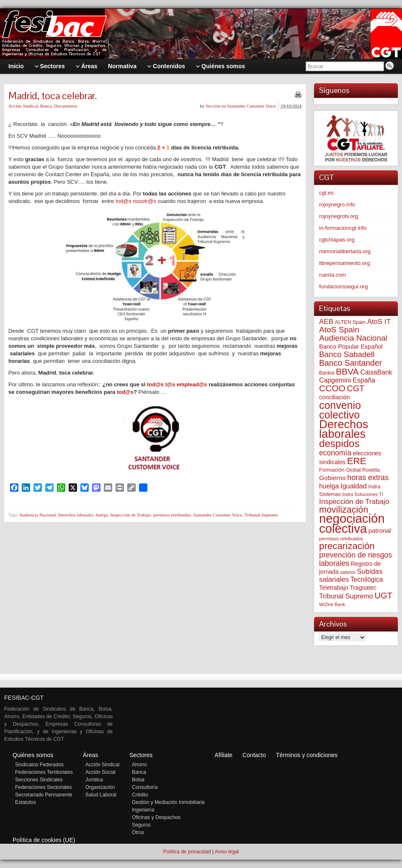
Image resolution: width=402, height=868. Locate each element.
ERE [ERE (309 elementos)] (357, 461)
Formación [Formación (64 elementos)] (332, 470)
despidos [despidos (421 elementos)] (339, 443)
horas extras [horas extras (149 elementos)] (368, 478)
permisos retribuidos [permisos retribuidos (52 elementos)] (341, 538)
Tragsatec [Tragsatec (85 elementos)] (363, 588)
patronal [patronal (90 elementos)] (380, 530)
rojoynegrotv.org (339, 216)
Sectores (141, 755)
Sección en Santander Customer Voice (241, 106)
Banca (46, 106)
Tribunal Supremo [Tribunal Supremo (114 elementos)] (346, 596)
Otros (138, 832)
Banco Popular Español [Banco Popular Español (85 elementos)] (351, 347)
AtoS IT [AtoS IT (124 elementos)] (379, 322)
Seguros (141, 825)
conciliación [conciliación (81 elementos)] (335, 397)
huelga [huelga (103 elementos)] (329, 486)
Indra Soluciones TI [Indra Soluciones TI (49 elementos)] (363, 494)
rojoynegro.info (337, 204)
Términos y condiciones (307, 755)
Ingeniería (143, 810)
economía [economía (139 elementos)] (335, 453)
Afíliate (223, 755)
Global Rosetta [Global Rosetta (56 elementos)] (363, 470)
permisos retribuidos (172, 515)
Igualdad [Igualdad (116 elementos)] (354, 486)
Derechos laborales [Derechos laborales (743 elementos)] (344, 429)
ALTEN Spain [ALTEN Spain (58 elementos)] (350, 322)
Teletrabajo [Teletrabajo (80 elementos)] (334, 588)
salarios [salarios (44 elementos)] (348, 572)
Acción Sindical (23, 106)
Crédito (140, 795)
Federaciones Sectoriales (43, 787)
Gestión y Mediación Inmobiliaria (168, 802)
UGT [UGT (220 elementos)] (383, 596)
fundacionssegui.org (343, 286)
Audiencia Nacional (38, 515)
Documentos (66, 106)
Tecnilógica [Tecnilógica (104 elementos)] (367, 579)
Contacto (254, 755)
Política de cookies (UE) (44, 840)
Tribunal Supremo (261, 515)
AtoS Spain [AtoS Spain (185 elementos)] (339, 330)
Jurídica (94, 780)
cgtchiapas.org (337, 240)
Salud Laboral (101, 795)
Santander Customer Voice (218, 515)
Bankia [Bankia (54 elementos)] (327, 373)
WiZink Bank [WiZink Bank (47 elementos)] (332, 604)
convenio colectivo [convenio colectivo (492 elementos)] (340, 410)
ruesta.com (332, 275)
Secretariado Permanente (44, 795)
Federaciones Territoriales (44, 772)
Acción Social (100, 772)
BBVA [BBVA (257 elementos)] (347, 371)
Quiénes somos (33, 755)
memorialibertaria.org (345, 251)
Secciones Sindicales (39, 780)
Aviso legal (227, 852)
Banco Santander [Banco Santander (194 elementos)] (350, 363)
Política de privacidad (187, 852)
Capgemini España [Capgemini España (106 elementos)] (347, 380)
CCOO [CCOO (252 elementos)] (332, 388)
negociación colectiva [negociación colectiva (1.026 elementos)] (352, 523)
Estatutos (26, 802)
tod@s (124, 201)
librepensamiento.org (344, 263)
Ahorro (139, 765)
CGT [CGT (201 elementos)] (356, 388)
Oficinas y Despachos (156, 817)
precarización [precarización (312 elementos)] (347, 546)
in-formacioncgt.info (343, 228)
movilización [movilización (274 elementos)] (344, 510)
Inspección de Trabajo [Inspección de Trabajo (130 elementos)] (354, 502)
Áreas (91, 755)
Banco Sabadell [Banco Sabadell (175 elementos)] (347, 354)
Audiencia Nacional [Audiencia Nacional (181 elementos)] (353, 338)
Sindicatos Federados (39, 765)
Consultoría (145, 787)
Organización (100, 787)
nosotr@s (144, 201)
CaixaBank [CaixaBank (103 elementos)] (376, 372)
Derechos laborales (76, 515)
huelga (102, 515)
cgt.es (326, 193)
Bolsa (138, 780)
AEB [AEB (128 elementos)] (326, 322)
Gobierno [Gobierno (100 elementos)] (332, 478)
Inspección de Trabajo (130, 515)
